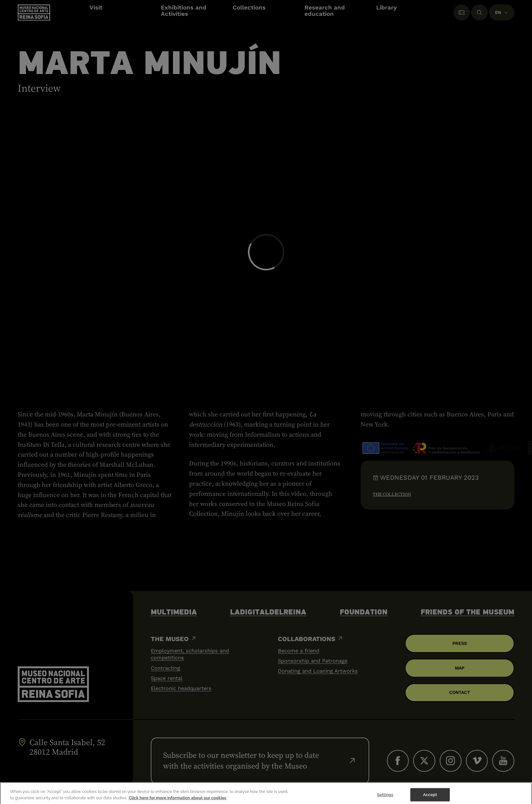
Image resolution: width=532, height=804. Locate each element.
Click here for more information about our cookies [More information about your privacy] (177, 801)
